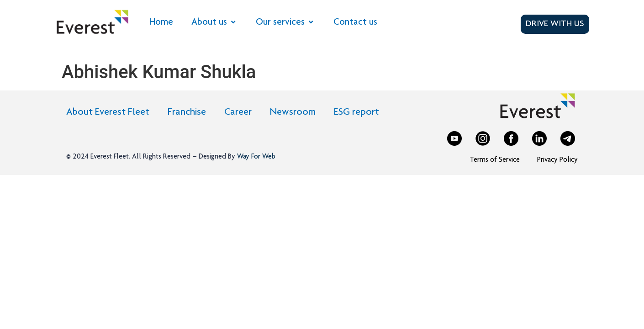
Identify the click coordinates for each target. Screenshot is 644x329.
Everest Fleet (110, 157)
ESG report (356, 112)
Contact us (355, 23)
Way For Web (255, 157)
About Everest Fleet (108, 112)
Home (161, 23)
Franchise (187, 112)
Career (238, 112)
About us (214, 23)
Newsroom (293, 112)
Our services (285, 23)
